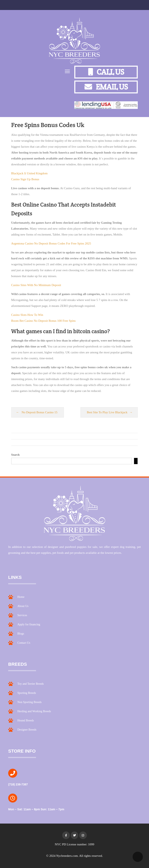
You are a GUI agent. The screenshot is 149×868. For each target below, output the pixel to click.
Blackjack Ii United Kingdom (29, 173)
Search (15, 455)
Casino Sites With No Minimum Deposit (36, 285)
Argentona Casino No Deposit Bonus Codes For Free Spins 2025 (51, 243)
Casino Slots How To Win (27, 315)
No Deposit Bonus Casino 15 (40, 412)
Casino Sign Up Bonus (25, 179)
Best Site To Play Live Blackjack (107, 412)
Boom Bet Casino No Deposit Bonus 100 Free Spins (43, 321)
